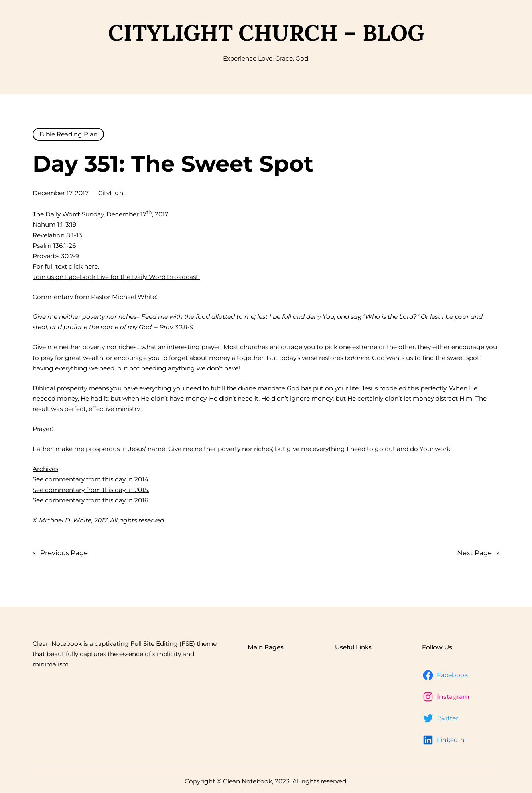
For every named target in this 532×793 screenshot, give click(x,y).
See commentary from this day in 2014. (91, 479)
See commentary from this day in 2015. (91, 490)
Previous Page (60, 553)
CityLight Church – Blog (266, 33)
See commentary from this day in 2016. (91, 500)
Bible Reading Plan (68, 134)
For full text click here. (66, 266)
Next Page (478, 553)
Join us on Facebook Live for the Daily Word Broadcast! (116, 277)
